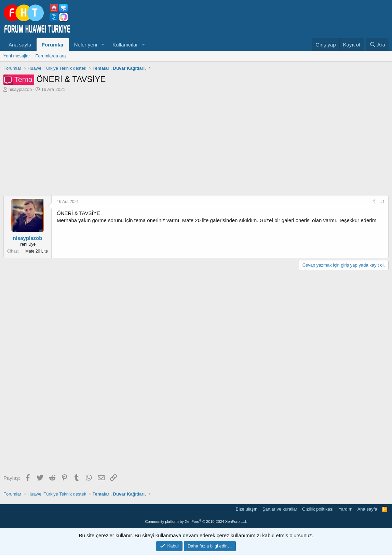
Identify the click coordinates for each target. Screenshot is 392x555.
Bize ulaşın (247, 509)
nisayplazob (20, 89)
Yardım (345, 509)
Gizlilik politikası (318, 509)
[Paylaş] (374, 202)
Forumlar (53, 45)
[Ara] (377, 45)
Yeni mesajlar (17, 56)
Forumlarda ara (51, 56)
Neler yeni (86, 45)
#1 (383, 202)
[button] (103, 45)
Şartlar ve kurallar (280, 509)
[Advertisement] (196, 144)
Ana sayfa (20, 45)
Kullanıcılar (125, 45)
